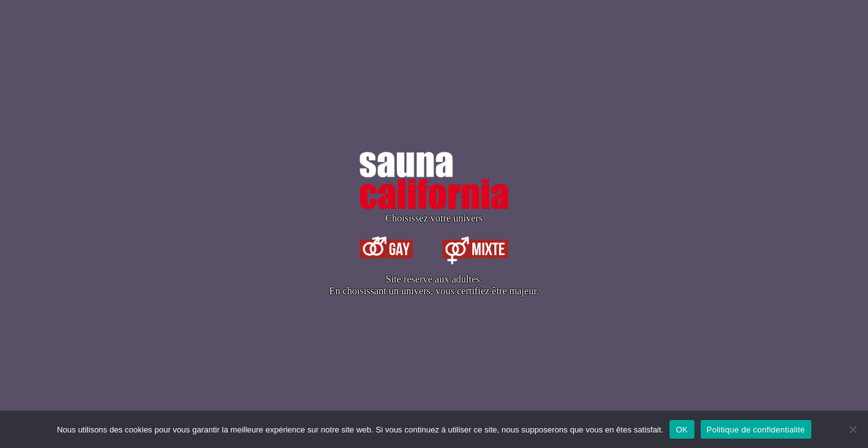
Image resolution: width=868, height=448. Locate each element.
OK (682, 430)
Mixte (475, 249)
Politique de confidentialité (756, 430)
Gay (386, 249)
